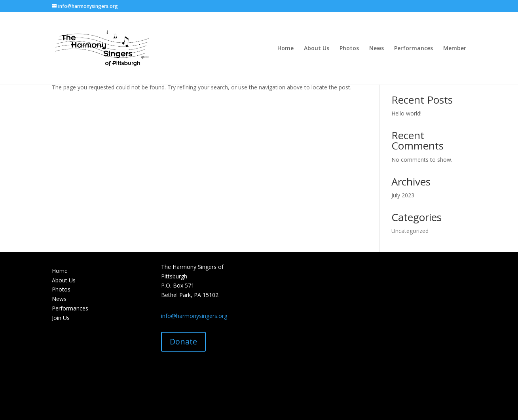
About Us (317, 49)
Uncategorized (410, 231)
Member (455, 49)
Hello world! (406, 113)
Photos (349, 49)
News (377, 49)
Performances (414, 49)
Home (286, 49)
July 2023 (403, 195)
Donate (183, 341)
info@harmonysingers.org (194, 316)
